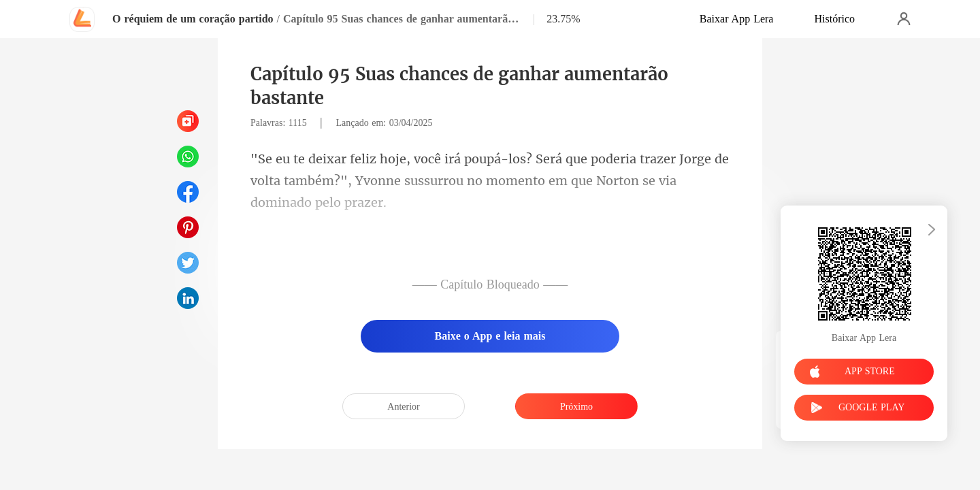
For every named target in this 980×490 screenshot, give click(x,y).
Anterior (403, 407)
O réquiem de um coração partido (193, 19)
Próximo (576, 407)
